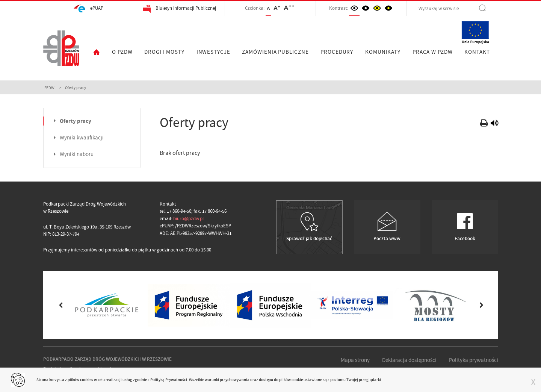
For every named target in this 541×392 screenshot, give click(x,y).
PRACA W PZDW (433, 52)
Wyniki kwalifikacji (82, 138)
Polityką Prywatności (169, 380)
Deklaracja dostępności (409, 360)
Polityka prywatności (474, 360)
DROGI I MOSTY (164, 52)
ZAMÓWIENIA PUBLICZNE (275, 52)
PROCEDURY (337, 52)
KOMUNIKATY (383, 52)
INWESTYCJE (213, 52)
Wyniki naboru (77, 154)
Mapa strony (355, 360)
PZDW (49, 88)
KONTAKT (477, 52)
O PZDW (122, 52)
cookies (87, 380)
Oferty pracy (76, 121)
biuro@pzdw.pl (188, 219)
